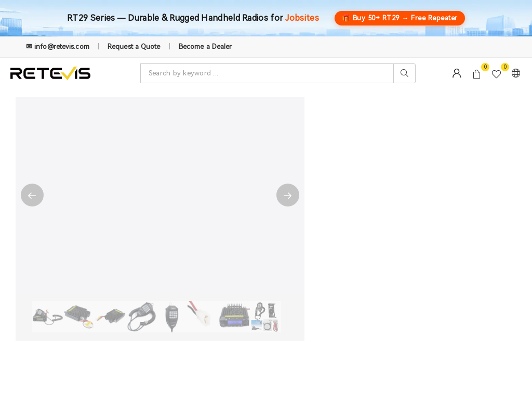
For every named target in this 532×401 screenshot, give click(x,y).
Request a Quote (134, 47)
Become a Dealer (205, 47)
